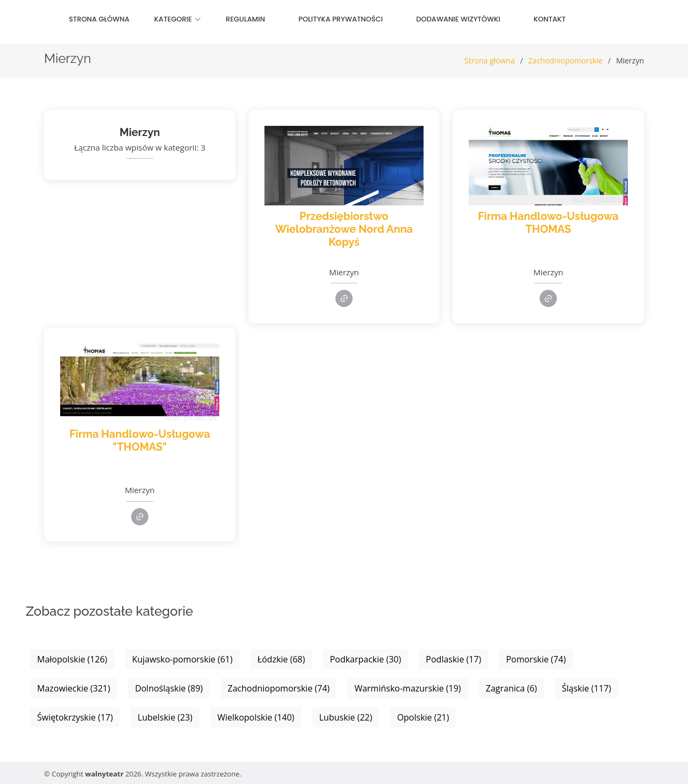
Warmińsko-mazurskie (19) (407, 688)
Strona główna (99, 19)
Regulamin (245, 19)
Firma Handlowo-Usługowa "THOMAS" (140, 440)
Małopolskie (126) (72, 659)
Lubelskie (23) (165, 717)
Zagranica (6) (511, 688)
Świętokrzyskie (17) (75, 717)
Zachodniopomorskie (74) (279, 688)
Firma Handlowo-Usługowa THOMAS (548, 223)
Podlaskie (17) (453, 659)
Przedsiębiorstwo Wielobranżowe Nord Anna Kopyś (344, 229)
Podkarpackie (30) (366, 659)
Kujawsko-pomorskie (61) (182, 659)
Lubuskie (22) (346, 717)
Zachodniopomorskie (565, 60)
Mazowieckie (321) (74, 688)
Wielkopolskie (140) (256, 717)
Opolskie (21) (423, 717)
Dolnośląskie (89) (169, 688)
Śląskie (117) (586, 688)
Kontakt (550, 19)
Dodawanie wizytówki (458, 19)
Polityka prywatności (341, 19)
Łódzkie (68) (281, 659)
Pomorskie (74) (536, 659)
